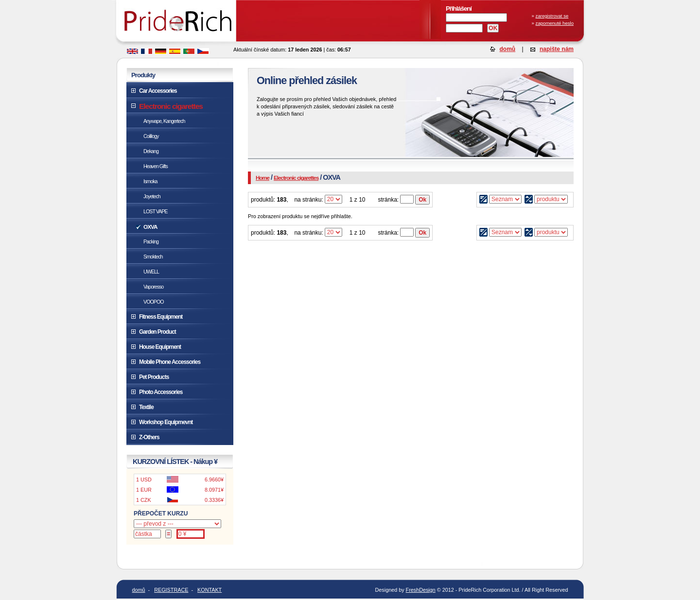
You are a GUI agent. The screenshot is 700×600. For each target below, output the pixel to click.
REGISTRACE (171, 590)
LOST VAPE (155, 211)
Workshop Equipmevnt (166, 422)
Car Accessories (158, 91)
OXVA (150, 227)
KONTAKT (210, 590)
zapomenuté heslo (555, 23)
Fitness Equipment (161, 317)
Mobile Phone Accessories (170, 362)
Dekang (151, 151)
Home (262, 178)
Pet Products (154, 377)
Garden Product (157, 332)
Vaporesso (153, 287)
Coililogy (151, 136)
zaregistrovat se (552, 16)
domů (508, 49)
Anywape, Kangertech (164, 121)
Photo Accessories (161, 392)
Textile (146, 407)
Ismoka (150, 181)
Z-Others (149, 437)
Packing (151, 241)
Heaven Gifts (156, 166)
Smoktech (153, 257)
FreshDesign (421, 590)
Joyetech (152, 196)
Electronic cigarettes (296, 178)
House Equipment (160, 347)
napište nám (557, 49)
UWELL (151, 272)
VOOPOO (154, 302)
